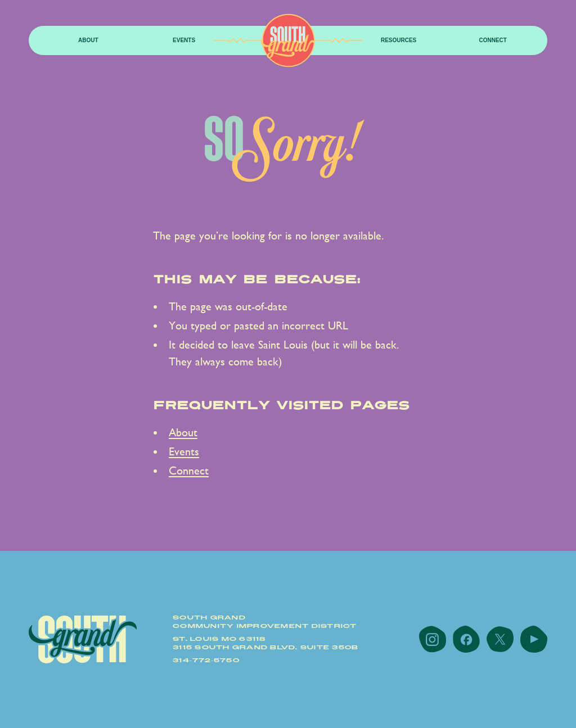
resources (399, 40)
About (88, 40)
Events (184, 40)
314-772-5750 (206, 661)
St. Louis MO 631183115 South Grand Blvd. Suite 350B (265, 643)
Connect (492, 40)
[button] (88, 41)
